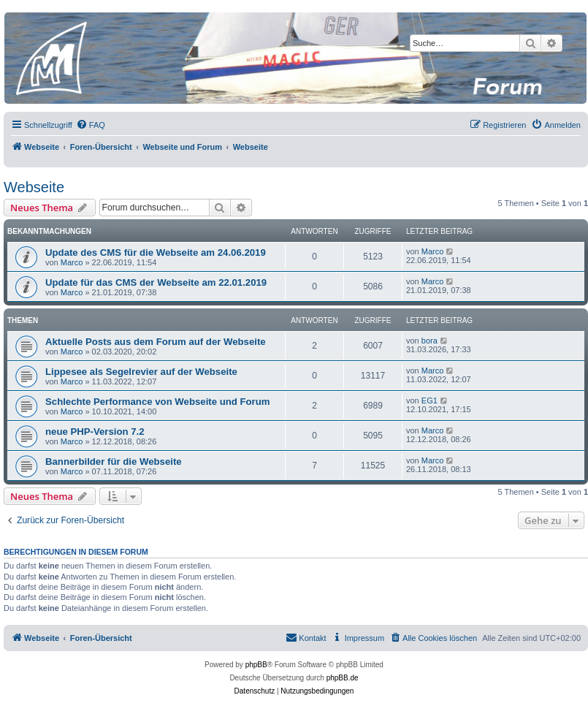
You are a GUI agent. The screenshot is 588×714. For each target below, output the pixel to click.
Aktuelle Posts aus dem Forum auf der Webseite (156, 342)
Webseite (34, 187)
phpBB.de (343, 678)
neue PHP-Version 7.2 (95, 432)
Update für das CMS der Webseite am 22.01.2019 (156, 282)
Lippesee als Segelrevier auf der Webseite (141, 372)
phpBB (256, 665)
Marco (72, 262)
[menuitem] (91, 125)
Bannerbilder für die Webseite (114, 462)
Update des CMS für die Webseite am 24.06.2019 (156, 252)
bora (429, 341)
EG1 (429, 400)
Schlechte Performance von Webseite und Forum (158, 402)
